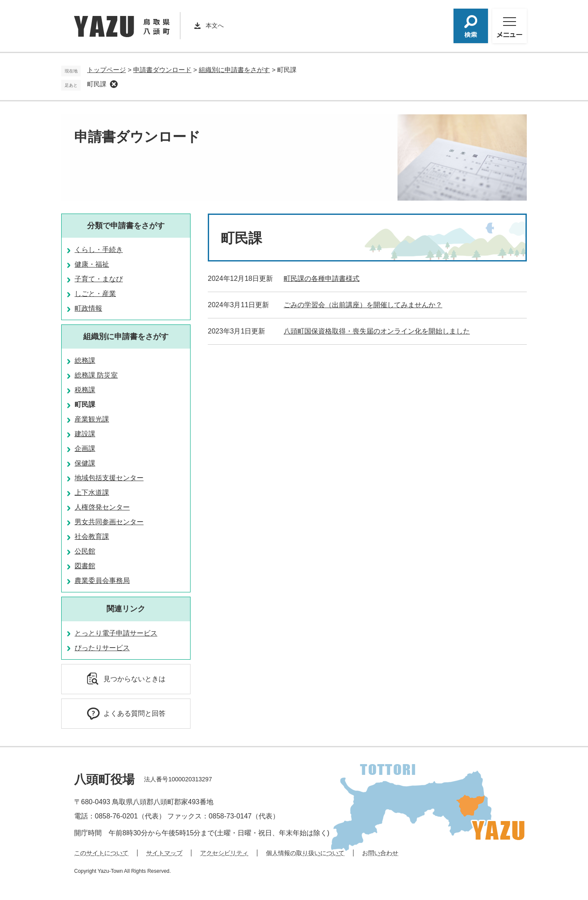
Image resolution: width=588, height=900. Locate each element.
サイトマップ (164, 853)
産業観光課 (92, 419)
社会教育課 (92, 537)
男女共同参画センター (109, 522)
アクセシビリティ (224, 853)
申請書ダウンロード (162, 70)
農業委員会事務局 (102, 581)
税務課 (85, 390)
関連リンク (126, 609)
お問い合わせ (380, 853)
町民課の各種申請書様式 (322, 278)
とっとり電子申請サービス (116, 633)
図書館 (85, 566)
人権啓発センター (102, 507)
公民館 (85, 551)
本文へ (215, 25)
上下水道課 (92, 492)
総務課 (85, 360)
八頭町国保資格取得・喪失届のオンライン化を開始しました (377, 331)
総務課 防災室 (96, 375)
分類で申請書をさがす (126, 226)
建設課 (85, 434)
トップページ (106, 70)
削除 (114, 84)
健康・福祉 (92, 264)
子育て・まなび (99, 279)
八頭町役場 (104, 779)
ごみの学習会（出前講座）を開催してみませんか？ (363, 305)
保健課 (85, 463)
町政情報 (88, 308)
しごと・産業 (95, 294)
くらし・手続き (99, 250)
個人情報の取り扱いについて (305, 853)
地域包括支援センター (109, 478)
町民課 (97, 84)
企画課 (85, 448)
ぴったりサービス (102, 648)
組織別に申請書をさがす (234, 70)
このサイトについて (101, 853)
